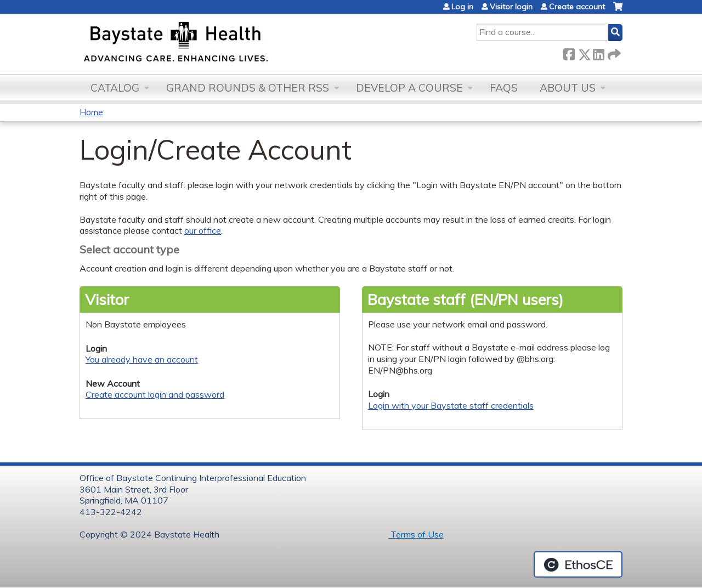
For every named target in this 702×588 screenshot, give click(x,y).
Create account (577, 7)
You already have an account (142, 359)
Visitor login (511, 7)
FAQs (504, 88)
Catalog (115, 88)
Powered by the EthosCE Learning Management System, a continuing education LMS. (578, 564)
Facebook (569, 52)
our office (203, 230)
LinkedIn (598, 52)
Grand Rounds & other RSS (248, 88)
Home (91, 112)
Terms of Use (416, 534)
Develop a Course (409, 88)
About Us (568, 88)
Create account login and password (155, 394)
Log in (462, 7)
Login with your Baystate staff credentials (451, 405)
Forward (613, 52)
